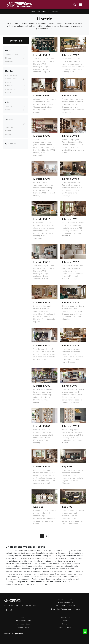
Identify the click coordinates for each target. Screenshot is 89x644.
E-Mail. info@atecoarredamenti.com (65, 609)
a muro (8, 124)
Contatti (65, 624)
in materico (9, 86)
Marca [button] (8, 50)
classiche (8, 106)
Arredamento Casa (44, 11)
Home (33, 11)
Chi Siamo (65, 617)
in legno (8, 82)
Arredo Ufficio (24, 627)
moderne (8, 110)
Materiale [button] (9, 71)
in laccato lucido (11, 75)
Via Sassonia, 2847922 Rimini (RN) (65, 601)
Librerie (55, 11)
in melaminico (10, 89)
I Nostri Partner (65, 627)
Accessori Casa (24, 624)
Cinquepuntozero (11, 54)
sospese (8, 134)
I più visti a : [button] (11, 144)
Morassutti (9, 61)
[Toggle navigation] (80, 5)
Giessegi (8, 58)
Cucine (24, 617)
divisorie (8, 131)
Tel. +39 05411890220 (65, 606)
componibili (9, 127)
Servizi (65, 620)
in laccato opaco (11, 79)
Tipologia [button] (9, 119)
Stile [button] (7, 102)
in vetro (8, 92)
